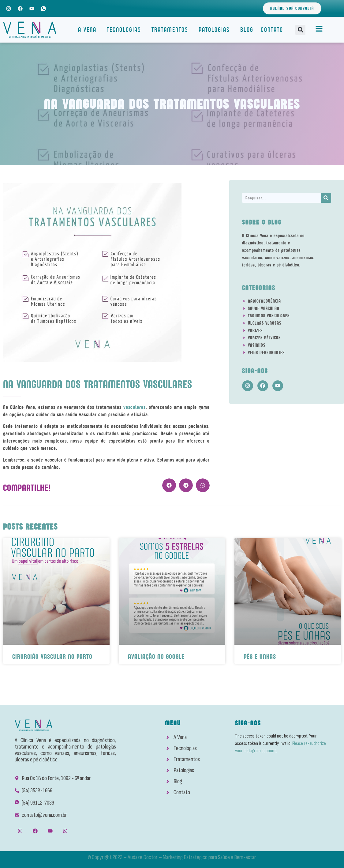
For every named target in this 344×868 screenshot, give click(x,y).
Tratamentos (171, 30)
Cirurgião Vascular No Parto (52, 657)
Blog (247, 30)
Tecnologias (125, 30)
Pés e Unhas (260, 657)
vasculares (135, 407)
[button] (300, 30)
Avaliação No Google (156, 657)
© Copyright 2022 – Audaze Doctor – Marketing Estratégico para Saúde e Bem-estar (172, 857)
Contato (272, 30)
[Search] (326, 198)
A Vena (89, 30)
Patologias (216, 30)
